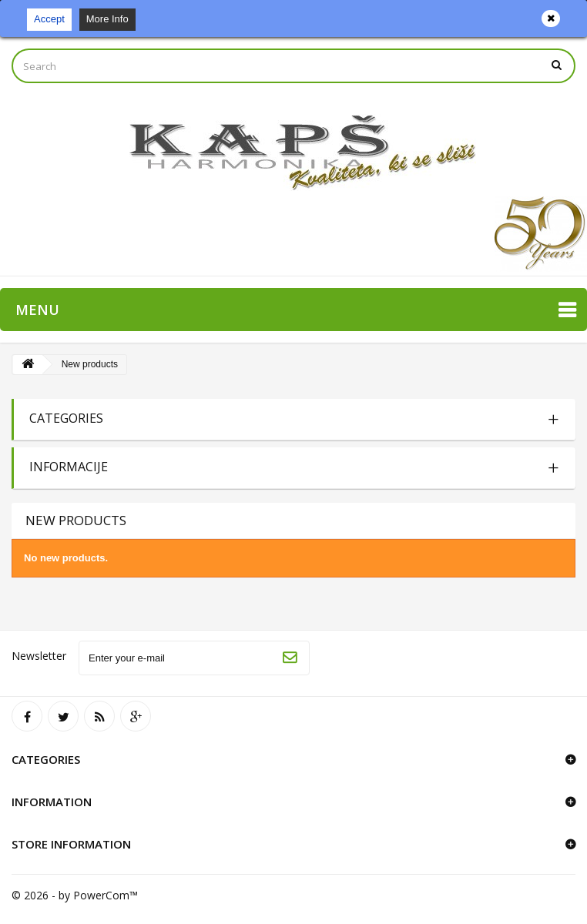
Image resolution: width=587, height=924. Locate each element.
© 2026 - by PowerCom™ (75, 895)
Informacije (69, 467)
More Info (107, 19)
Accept (49, 19)
